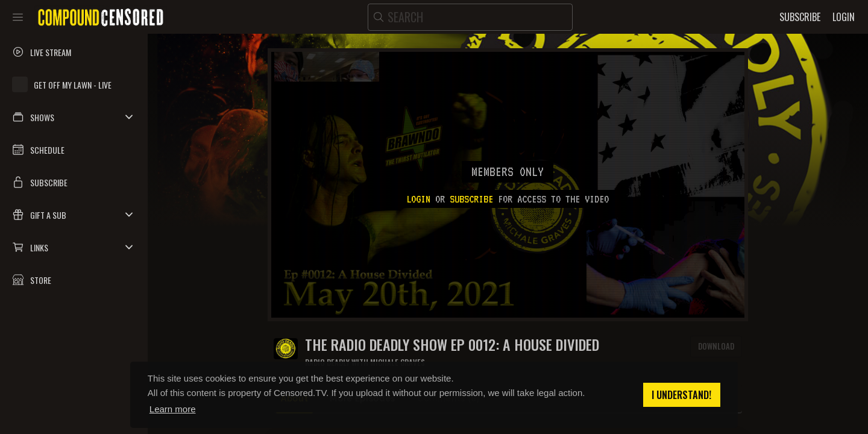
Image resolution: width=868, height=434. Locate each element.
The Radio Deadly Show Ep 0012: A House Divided (452, 344)
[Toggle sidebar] (18, 17)
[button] (74, 117)
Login (418, 199)
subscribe (471, 199)
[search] (470, 17)
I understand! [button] (681, 395)
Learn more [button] (173, 409)
